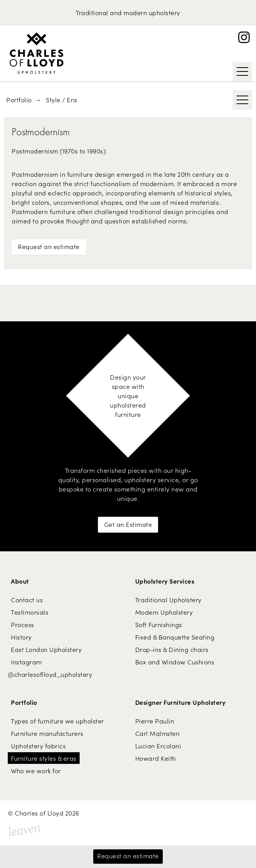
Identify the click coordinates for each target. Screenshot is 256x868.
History (21, 637)
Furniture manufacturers (47, 733)
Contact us (27, 600)
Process (23, 624)
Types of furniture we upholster (57, 721)
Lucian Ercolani (158, 746)
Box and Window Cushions (175, 662)
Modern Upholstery (164, 612)
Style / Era (62, 99)
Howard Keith (156, 758)
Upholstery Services (165, 581)
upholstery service (152, 479)
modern (135, 12)
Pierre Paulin (155, 721)
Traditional (92, 12)
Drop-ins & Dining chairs (172, 649)
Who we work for (36, 770)
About (20, 581)
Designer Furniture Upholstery (180, 702)
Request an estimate (49, 246)
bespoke (71, 489)
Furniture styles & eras (44, 758)
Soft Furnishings (159, 624)
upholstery (165, 12)
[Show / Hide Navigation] (242, 71)
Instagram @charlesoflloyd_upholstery (50, 668)
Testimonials (30, 612)
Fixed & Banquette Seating (175, 637)
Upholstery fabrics (38, 746)
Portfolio (19, 99)
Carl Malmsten (158, 733)
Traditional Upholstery (168, 600)
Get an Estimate (128, 524)
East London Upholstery (46, 649)
